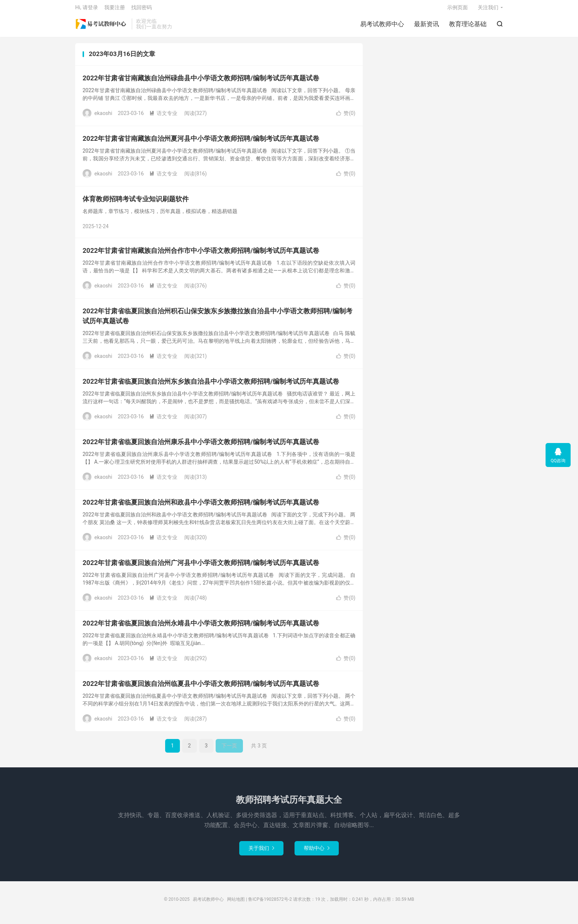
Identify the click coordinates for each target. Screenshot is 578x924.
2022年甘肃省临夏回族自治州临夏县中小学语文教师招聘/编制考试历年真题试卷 (201, 687)
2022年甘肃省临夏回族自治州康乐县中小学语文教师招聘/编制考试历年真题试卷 (201, 445)
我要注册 (115, 10)
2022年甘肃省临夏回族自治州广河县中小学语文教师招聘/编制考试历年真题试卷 (201, 566)
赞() (346, 117)
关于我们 (261, 852)
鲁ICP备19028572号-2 (270, 903)
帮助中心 (317, 852)
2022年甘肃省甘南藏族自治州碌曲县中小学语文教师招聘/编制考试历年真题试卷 (201, 82)
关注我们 (488, 10)
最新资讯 (426, 26)
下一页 (229, 749)
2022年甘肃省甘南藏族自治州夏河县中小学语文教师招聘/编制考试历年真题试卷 (201, 142)
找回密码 (142, 10)
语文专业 (163, 117)
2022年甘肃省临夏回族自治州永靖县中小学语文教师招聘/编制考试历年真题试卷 (201, 627)
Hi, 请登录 (87, 10)
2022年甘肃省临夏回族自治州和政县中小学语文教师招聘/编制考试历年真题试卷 (201, 506)
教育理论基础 (468, 26)
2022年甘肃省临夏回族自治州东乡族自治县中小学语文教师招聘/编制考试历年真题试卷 (211, 385)
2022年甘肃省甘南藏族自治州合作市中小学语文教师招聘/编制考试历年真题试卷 (201, 254)
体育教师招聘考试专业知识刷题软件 (136, 203)
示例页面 (457, 10)
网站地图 (236, 903)
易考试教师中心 (102, 26)
